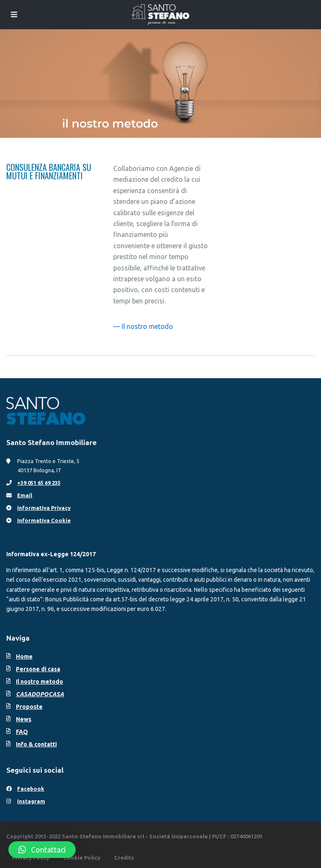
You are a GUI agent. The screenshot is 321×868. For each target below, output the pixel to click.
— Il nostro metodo (143, 326)
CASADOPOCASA (40, 694)
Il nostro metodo (39, 682)
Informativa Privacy (44, 508)
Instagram (31, 801)
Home (24, 657)
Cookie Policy (82, 858)
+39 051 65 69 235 (39, 483)
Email (25, 495)
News (24, 719)
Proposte (29, 707)
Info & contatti (36, 744)
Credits (124, 858)
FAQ (22, 732)
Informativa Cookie (44, 520)
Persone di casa (38, 669)
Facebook (31, 789)
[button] (42, 850)
